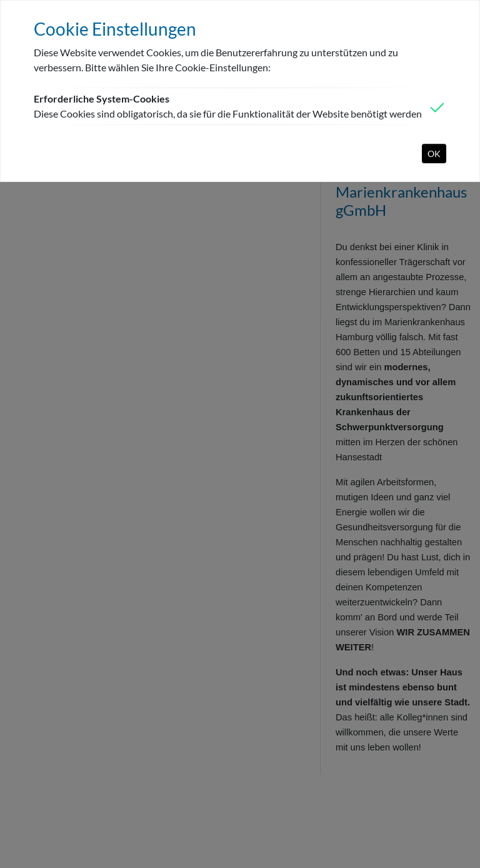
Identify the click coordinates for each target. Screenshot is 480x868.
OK (434, 154)
